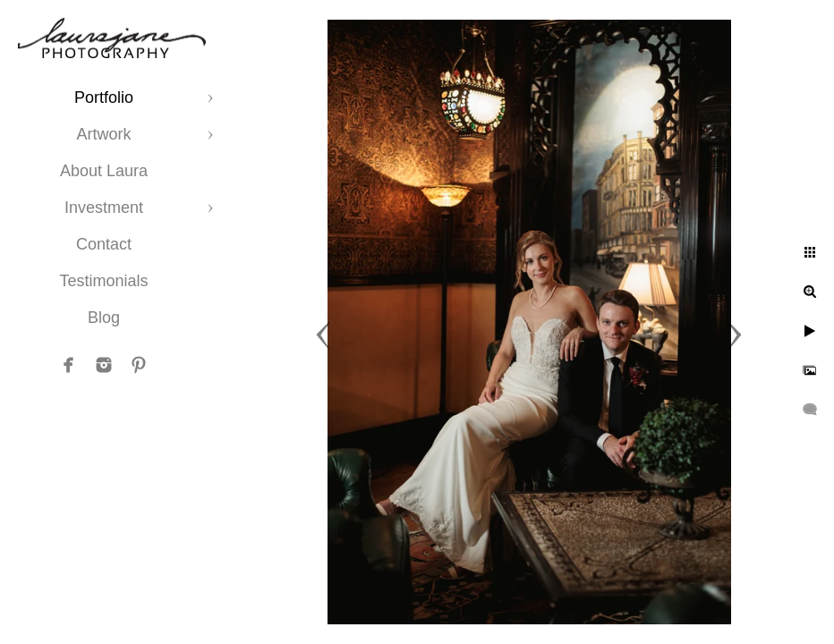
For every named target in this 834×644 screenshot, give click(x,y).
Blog (104, 318)
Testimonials (103, 281)
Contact (104, 244)
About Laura (104, 171)
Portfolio (104, 97)
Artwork (103, 134)
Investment (104, 208)
